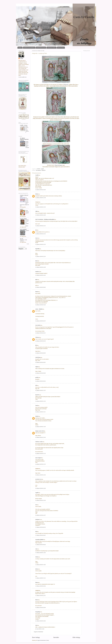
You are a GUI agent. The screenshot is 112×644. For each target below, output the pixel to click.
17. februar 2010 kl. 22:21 (40, 595)
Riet (36, 345)
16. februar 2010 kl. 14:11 (40, 412)
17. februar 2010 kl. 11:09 (40, 553)
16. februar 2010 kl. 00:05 (40, 287)
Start (20, 48)
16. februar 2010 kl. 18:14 (40, 437)
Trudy (37, 405)
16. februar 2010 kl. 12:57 (40, 390)
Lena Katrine (38, 325)
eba (36, 230)
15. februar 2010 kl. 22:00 (40, 215)
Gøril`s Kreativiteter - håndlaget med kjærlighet (45, 219)
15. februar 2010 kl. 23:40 (40, 267)
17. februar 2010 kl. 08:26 (40, 545)
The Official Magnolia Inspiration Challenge (24, 139)
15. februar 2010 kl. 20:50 (40, 190)
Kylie (36, 280)
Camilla (37, 175)
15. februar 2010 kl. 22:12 (40, 226)
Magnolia (66, 85)
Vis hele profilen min (22, 77)
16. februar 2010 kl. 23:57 (40, 515)
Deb (36, 532)
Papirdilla (37, 249)
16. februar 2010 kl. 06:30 (40, 341)
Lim (36, 505)
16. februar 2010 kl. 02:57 (40, 321)
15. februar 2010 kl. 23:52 (40, 275)
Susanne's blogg (23, 219)
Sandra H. (37, 272)
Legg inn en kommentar (38, 632)
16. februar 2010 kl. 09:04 (40, 373)
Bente (36, 261)
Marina (37, 416)
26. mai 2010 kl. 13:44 (40, 629)
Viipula (37, 367)
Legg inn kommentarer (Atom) (43, 640)
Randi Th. (37, 395)
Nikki (36, 211)
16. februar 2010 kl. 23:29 (40, 500)
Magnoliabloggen (59, 165)
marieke (37, 377)
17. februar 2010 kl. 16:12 (40, 578)
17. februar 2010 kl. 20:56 (40, 586)
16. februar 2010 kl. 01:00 (40, 305)
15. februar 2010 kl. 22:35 (40, 244)
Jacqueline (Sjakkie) (39, 540)
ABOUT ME (61, 48)
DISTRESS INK (41, 48)
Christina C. (38, 519)
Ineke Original (38, 458)
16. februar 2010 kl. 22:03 (40, 475)
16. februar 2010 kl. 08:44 (40, 353)
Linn (36, 625)
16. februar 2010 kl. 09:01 (40, 362)
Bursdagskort (39, 170)
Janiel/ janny (38, 357)
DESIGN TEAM (51, 48)
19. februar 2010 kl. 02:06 (40, 607)
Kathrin (22, 209)
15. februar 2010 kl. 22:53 (40, 256)
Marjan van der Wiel (39, 431)
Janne (37, 238)
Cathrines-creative (39, 442)
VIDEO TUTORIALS (29, 48)
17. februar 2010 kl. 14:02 (40, 565)
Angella (37, 493)
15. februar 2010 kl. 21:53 (40, 207)
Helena (37, 569)
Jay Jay (21, 239)
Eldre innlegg (76, 637)
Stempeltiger (38, 612)
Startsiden (56, 637)
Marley (37, 194)
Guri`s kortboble (23, 229)
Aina (36, 549)
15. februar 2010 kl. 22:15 (40, 234)
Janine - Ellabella (39, 309)
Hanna (37, 292)
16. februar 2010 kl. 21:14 (40, 453)
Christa (37, 557)
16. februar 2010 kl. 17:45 (40, 427)
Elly (36, 385)
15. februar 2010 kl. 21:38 (40, 198)
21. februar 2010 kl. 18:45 (40, 621)
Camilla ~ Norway (24, 125)
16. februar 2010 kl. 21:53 (40, 464)
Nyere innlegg (36, 637)
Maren (37, 582)
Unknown (37, 337)
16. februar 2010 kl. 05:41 (40, 333)
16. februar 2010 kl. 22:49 (40, 488)
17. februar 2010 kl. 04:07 (40, 535)
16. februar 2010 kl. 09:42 (40, 381)
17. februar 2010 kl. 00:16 (40, 527)
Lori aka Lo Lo (38, 479)
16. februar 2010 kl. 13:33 (40, 401)
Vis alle (28, 244)
